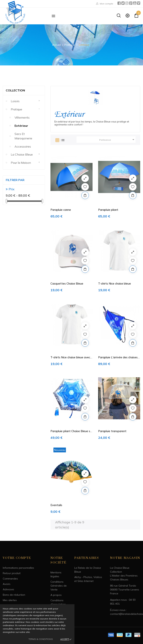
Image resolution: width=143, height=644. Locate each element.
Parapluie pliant (108, 210)
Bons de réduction (14, 595)
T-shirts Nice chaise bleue (115, 284)
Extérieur (21, 126)
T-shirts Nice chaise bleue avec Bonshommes (70, 357)
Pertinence (117, 140)
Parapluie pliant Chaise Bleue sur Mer (71, 431)
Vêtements (22, 117)
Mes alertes (10, 600)
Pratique (16, 109)
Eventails (56, 505)
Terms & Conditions (41, 639)
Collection (15, 90)
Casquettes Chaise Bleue (67, 284)
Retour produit (12, 573)
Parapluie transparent (112, 431)
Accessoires (23, 146)
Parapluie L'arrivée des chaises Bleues (118, 357)
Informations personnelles (18, 568)
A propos (56, 595)
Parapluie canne (61, 210)
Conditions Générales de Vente (59, 586)
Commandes (10, 579)
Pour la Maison (21, 163)
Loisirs (15, 101)
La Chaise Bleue (22, 154)
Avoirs (7, 584)
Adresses (8, 589)
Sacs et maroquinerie (23, 136)
